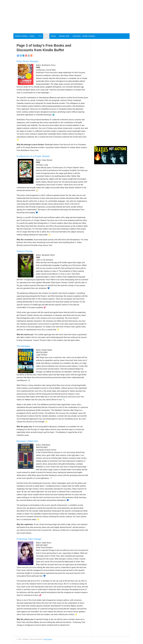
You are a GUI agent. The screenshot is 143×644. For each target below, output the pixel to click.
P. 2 (40, 36)
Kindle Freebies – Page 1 (25, 36)
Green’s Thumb (25, 251)
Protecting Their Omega (29, 539)
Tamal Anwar (48, 639)
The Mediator (24, 346)
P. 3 (46, 36)
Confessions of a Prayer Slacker (33, 156)
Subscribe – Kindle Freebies (84, 36)
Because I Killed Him (27, 441)
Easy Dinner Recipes (27, 61)
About (53, 36)
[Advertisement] (67, 16)
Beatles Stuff (64, 36)
